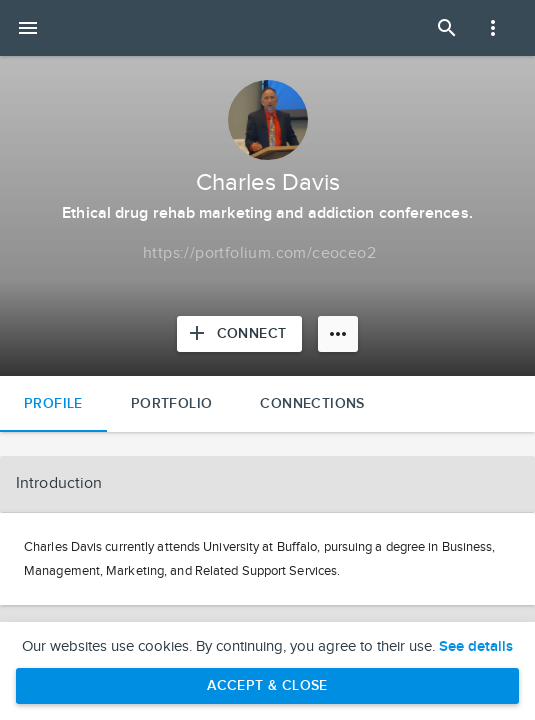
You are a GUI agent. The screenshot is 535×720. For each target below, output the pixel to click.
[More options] (338, 334)
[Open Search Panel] (447, 28)
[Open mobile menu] (28, 28)
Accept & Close (267, 685)
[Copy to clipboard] (259, 254)
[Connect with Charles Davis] (240, 334)
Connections (312, 403)
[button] (267, 484)
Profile (53, 403)
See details (476, 647)
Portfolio (172, 403)
